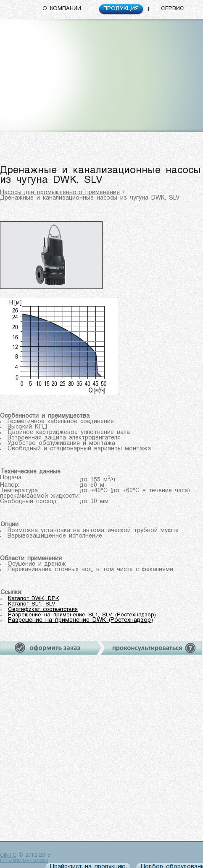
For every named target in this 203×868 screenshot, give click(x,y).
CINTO (8, 855)
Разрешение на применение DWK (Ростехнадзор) (80, 620)
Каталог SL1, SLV (32, 604)
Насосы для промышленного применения (60, 193)
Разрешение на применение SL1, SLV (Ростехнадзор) (82, 615)
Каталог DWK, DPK (33, 599)
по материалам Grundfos (24, 861)
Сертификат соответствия (43, 609)
